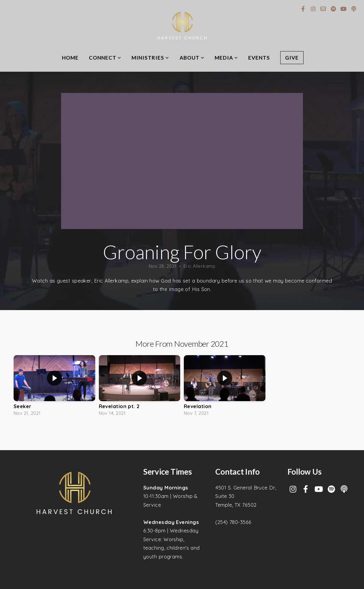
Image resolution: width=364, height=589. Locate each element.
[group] (54, 387)
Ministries (150, 58)
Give (292, 58)
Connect (105, 58)
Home (70, 58)
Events (259, 58)
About (192, 58)
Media (226, 58)
